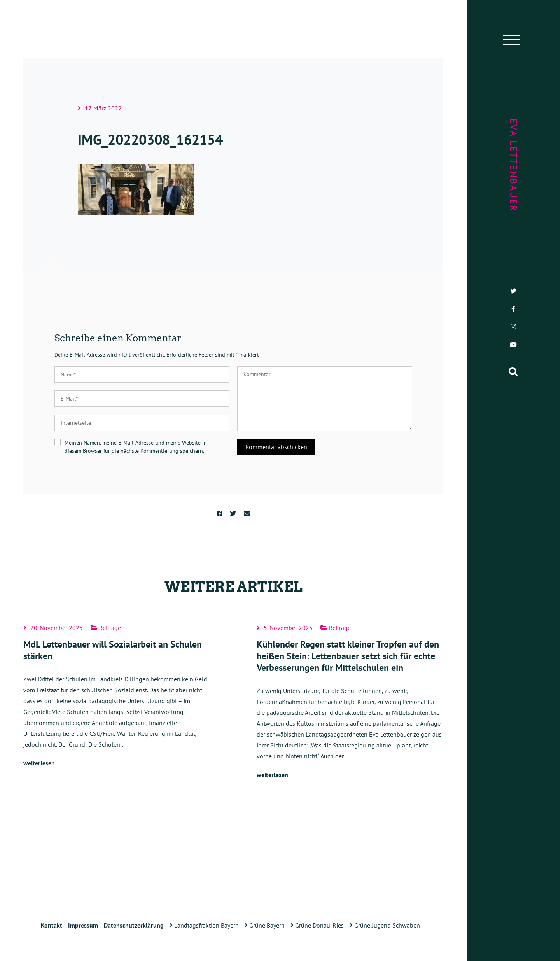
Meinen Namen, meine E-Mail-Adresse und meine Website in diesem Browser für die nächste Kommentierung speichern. (136, 447)
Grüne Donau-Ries (317, 925)
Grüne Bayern (265, 925)
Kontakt (52, 925)
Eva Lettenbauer (514, 165)
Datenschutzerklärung (134, 925)
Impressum (83, 925)
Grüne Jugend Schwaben (385, 925)
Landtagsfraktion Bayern (204, 925)
